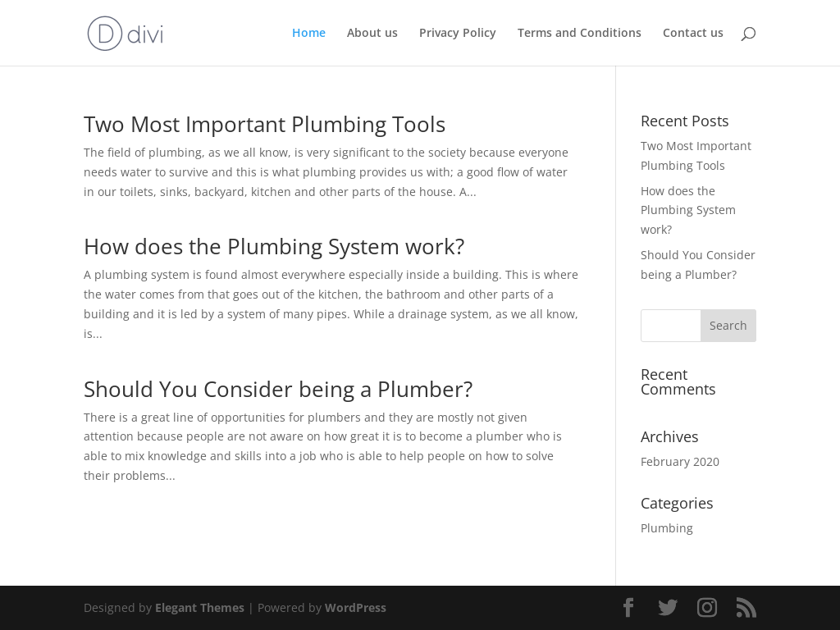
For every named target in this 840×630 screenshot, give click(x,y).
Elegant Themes (200, 607)
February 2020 (680, 461)
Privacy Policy (458, 34)
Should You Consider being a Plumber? (278, 389)
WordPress (356, 607)
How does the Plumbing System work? (274, 246)
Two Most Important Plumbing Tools (265, 124)
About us (372, 34)
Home (309, 34)
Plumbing (667, 528)
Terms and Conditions (580, 34)
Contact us (693, 34)
